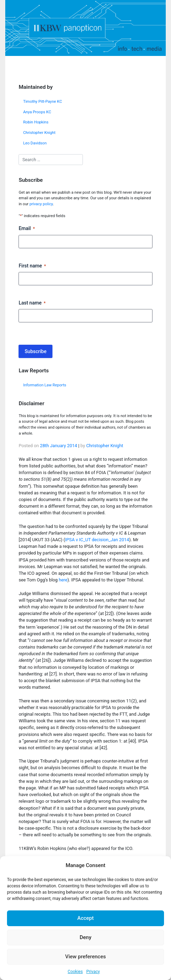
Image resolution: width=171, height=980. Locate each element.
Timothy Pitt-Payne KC (42, 102)
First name (32, 266)
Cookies (75, 972)
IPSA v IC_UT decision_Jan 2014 (97, 540)
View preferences (85, 957)
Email (27, 229)
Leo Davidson (35, 143)
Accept (85, 918)
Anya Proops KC (37, 112)
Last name (32, 303)
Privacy (93, 972)
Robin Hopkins (36, 122)
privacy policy (41, 204)
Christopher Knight (39, 133)
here (63, 580)
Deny (86, 937)
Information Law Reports (45, 385)
